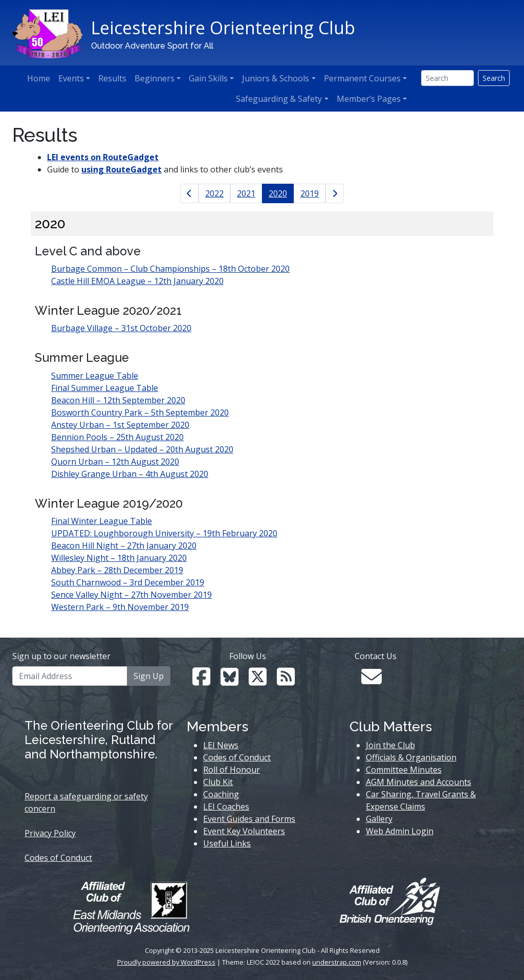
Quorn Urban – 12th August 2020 (115, 462)
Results (112, 78)
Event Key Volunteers (244, 831)
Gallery (379, 819)
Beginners (155, 78)
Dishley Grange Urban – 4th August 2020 (130, 474)
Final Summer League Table (105, 388)
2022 (214, 193)
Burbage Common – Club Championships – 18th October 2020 (170, 269)
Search (494, 78)
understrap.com (337, 962)
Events (71, 78)
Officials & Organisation (411, 757)
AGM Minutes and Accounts (419, 782)
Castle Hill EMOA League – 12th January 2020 (137, 281)
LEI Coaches (226, 807)
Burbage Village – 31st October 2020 (121, 328)
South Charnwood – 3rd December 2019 (128, 582)
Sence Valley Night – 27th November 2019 (132, 595)
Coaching (221, 794)
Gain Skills (208, 78)
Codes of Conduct (58, 858)
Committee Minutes (404, 770)
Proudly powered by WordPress (166, 962)
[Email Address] (70, 676)
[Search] (447, 78)
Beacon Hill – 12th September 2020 (118, 400)
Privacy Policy (50, 833)
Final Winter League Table (102, 521)
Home (39, 78)
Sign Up (149, 676)
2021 (246, 193)
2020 (278, 193)
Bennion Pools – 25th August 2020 (117, 437)
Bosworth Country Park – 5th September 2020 (140, 412)
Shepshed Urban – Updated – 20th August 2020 (142, 449)
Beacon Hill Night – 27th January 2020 (124, 546)
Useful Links (227, 843)
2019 (310, 193)
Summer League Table (95, 376)
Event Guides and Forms (249, 819)
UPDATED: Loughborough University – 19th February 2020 (164, 533)
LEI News (221, 745)
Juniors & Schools (276, 78)
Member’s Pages (369, 99)
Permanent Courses (362, 78)
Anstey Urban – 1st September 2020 (120, 425)
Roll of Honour (232, 770)
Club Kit (218, 782)
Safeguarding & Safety (279, 99)
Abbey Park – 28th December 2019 (117, 570)
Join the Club (390, 745)
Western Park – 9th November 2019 (120, 607)
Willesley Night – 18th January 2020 (119, 558)
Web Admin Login (400, 831)
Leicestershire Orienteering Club (223, 28)
